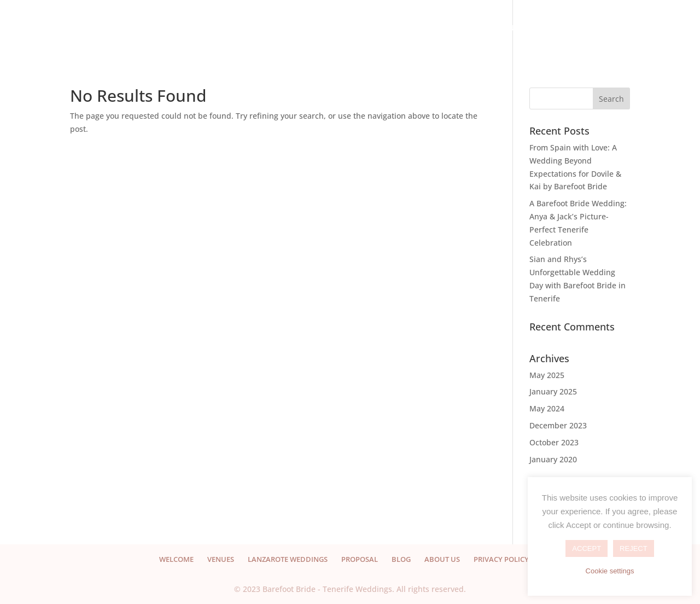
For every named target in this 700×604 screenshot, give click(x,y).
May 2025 (547, 375)
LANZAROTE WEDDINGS (343, 28)
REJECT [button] (634, 548)
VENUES (269, 28)
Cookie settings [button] (610, 571)
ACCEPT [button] (587, 548)
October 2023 (554, 442)
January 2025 (553, 391)
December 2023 (558, 425)
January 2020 (553, 459)
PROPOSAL (422, 28)
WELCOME (176, 559)
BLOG (468, 28)
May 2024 (547, 408)
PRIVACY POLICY (501, 559)
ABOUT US (512, 28)
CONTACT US (570, 28)
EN (614, 28)
